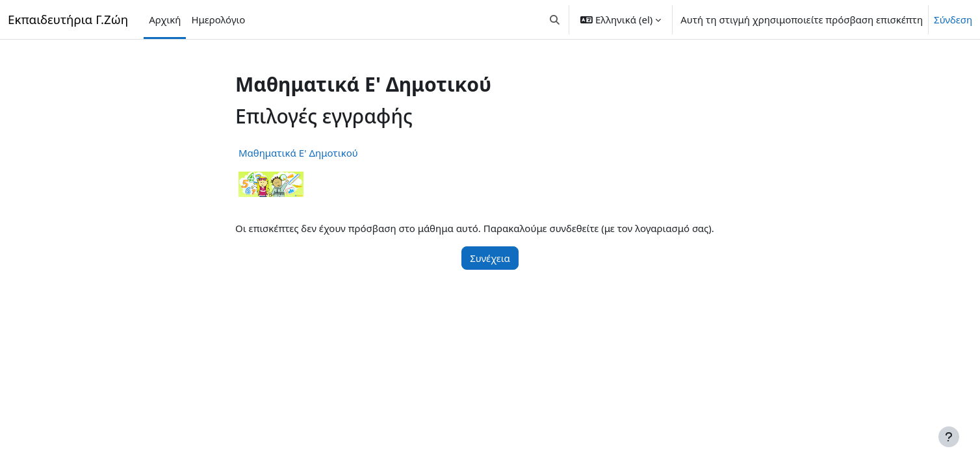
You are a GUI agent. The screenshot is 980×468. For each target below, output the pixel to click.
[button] (555, 19)
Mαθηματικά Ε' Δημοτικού (298, 153)
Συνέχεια (490, 258)
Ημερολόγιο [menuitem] (218, 19)
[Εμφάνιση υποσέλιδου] (949, 437)
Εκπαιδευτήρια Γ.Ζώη (68, 19)
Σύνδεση (953, 19)
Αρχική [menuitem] (165, 19)
